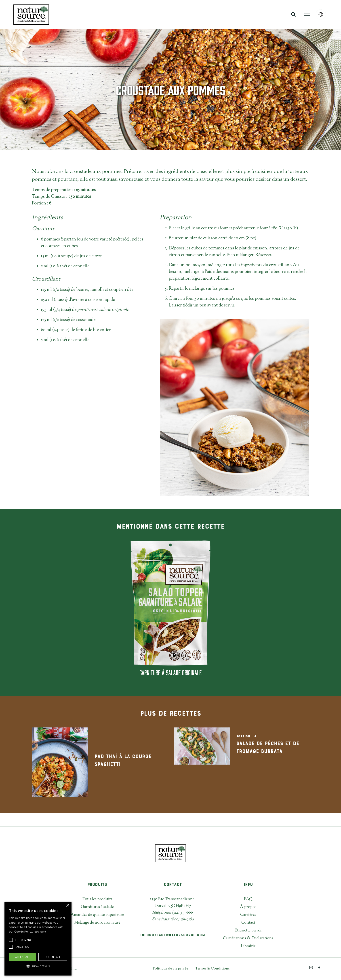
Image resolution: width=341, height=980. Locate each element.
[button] (307, 15)
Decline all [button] (53, 957)
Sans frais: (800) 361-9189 (173, 919)
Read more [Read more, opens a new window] (40, 932)
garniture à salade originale (103, 310)
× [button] (68, 906)
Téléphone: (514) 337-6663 (173, 913)
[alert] (38, 939)
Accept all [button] (23, 957)
